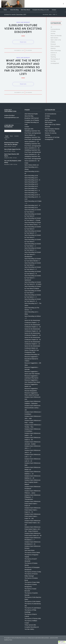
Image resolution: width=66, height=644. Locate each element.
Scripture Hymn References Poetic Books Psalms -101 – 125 (33, 523)
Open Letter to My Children (53, 124)
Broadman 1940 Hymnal (32, 118)
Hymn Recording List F (31, 182)
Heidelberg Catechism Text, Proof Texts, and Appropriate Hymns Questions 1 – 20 (33, 139)
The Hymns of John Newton (33, 601)
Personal (53, 44)
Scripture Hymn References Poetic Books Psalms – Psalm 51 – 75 (32, 510)
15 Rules (53, 31)
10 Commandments (50, 114)
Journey (53, 33)
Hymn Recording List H (31, 186)
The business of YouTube (52, 137)
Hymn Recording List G (31, 184)
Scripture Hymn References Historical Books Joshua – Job (32, 408)
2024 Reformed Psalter (31, 114)
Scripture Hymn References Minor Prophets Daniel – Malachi (32, 482)
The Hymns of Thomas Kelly (33, 618)
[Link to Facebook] (63, 4)
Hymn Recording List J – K (32, 190)
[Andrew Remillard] (13, 4)
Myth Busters (54, 38)
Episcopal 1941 (29, 129)
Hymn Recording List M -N (32, 195)
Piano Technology (56, 50)
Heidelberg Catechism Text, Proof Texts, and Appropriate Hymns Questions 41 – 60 (33, 152)
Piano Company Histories (52, 129)
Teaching (53, 57)
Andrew (30, 50)
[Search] (61, 14)
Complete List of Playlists (32, 120)
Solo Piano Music (30, 550)
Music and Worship (23, 22)
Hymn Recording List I (31, 188)
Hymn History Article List (32, 165)
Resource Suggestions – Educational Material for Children (32, 359)
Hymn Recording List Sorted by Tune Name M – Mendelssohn (33, 254)
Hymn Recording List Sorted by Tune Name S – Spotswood (33, 278)
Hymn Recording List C (31, 178)
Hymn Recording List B (31, 176)
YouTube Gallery (29, 629)
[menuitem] (5, 10)
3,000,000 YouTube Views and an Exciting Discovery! (23, 29)
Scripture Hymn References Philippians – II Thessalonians (32, 497)
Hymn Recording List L (31, 193)
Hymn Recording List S (31, 207)
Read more (23, 42)
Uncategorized (55, 63)
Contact (27, 127)
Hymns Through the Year (32, 350)
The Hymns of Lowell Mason (33, 608)
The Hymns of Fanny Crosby (33, 572)
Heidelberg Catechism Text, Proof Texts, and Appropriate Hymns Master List (33, 133)
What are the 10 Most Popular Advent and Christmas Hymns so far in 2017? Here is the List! (23, 67)
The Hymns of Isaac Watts (32, 582)
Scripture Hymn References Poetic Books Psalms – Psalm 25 (32, 504)
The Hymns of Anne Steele (32, 552)
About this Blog (29, 116)
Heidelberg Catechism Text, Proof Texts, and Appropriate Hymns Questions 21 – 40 (33, 146)
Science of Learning (51, 133)
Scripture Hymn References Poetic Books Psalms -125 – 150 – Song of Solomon (33, 529)
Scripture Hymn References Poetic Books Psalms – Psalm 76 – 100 (32, 516)
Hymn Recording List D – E (32, 180)
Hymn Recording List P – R (32, 205)
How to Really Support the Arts (12, 149)
